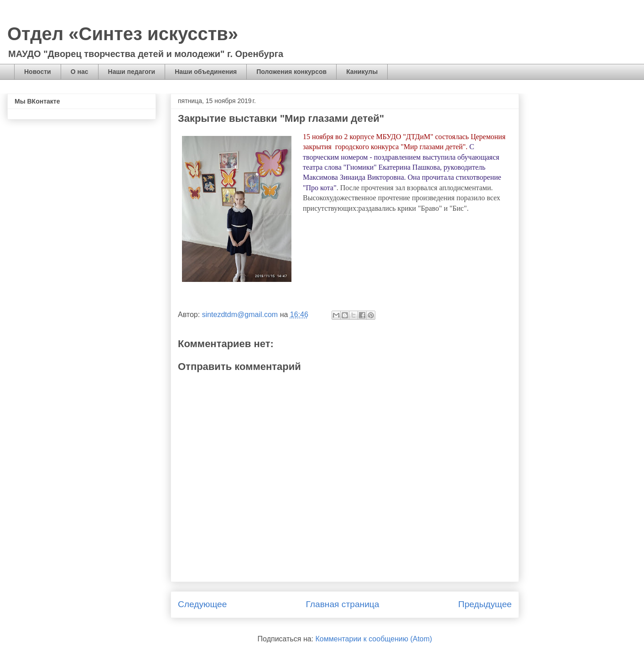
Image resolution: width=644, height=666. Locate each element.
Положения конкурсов (291, 72)
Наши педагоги (132, 72)
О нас (80, 72)
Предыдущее (485, 604)
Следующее (202, 604)
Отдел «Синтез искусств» (123, 34)
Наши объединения (206, 72)
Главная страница (342, 604)
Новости (38, 72)
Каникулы (362, 72)
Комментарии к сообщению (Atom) (374, 639)
